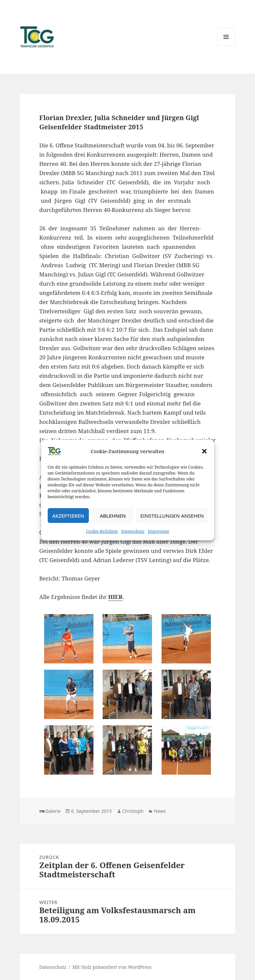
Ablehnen (113, 516)
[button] (204, 451)
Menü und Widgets (226, 46)
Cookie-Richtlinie (102, 531)
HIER (115, 597)
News (160, 811)
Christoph (133, 811)
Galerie (53, 811)
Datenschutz (133, 531)
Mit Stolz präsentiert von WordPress (112, 967)
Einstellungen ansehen (172, 516)
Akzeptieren (68, 516)
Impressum (158, 531)
